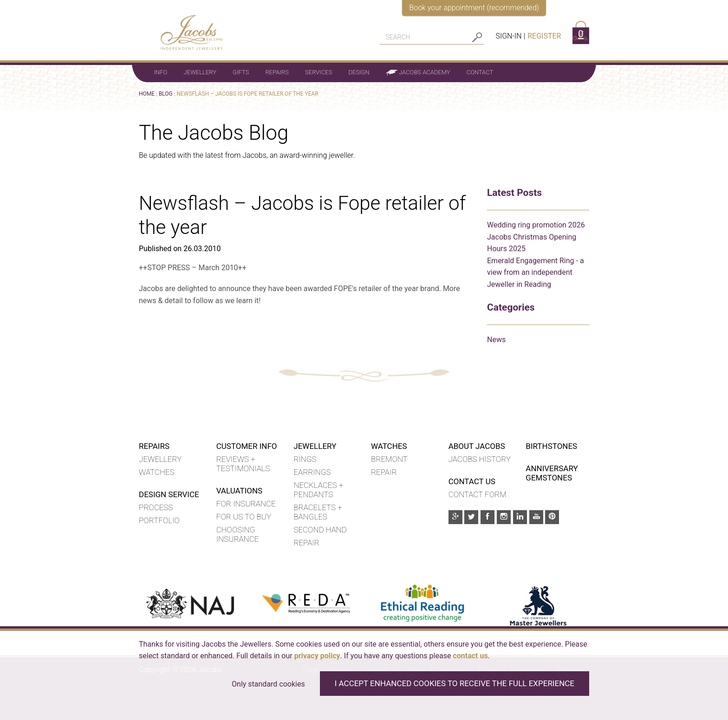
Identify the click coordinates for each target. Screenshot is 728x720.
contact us (470, 656)
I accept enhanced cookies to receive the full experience (455, 683)
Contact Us (472, 481)
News (496, 340)
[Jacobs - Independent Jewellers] (186, 27)
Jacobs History (480, 459)
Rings (305, 459)
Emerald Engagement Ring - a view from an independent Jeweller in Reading (536, 272)
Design (359, 72)
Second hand (320, 530)
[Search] (425, 37)
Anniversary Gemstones (552, 473)
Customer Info (247, 446)
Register (544, 36)
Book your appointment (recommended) (474, 8)
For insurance (246, 504)
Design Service (169, 494)
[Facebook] (487, 517)
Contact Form (478, 494)
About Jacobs (477, 446)
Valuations (240, 491)
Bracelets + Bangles (318, 512)
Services (318, 72)
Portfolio (159, 520)
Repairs (277, 72)
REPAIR (384, 472)
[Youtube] (536, 517)
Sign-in (508, 36)
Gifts (241, 72)
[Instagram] (504, 517)
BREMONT (389, 459)
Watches (157, 472)
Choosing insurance (238, 534)
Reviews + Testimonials (243, 464)
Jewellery (200, 72)
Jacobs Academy (418, 72)
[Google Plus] (455, 517)
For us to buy (244, 517)
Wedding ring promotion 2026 (536, 225)
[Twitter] (471, 517)
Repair (306, 543)
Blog (166, 94)
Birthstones (551, 446)
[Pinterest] (552, 517)
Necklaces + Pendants (318, 490)
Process (156, 507)
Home (147, 94)
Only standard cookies (268, 684)
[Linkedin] (520, 517)
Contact (480, 72)
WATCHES (389, 446)
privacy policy (317, 656)
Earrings (312, 472)
